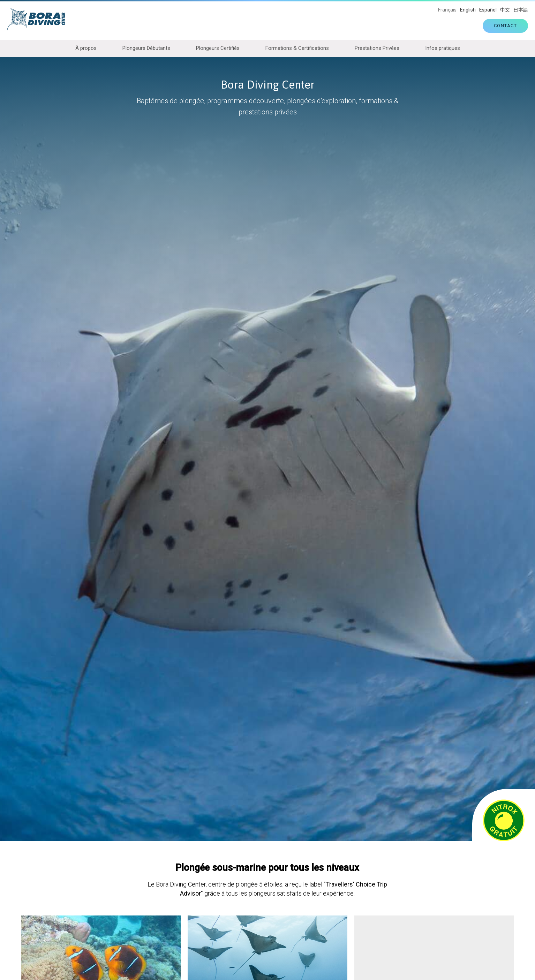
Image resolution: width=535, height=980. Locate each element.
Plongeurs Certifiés (218, 48)
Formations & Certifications (297, 48)
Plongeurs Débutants (146, 48)
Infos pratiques (443, 48)
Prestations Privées (377, 48)
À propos (86, 48)
